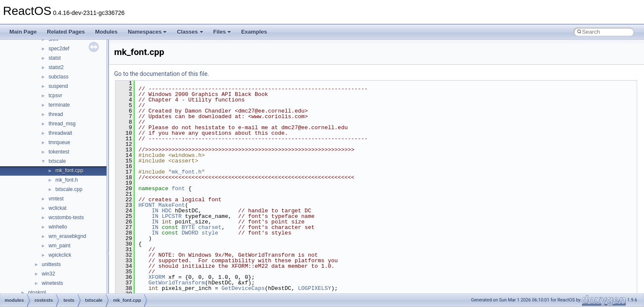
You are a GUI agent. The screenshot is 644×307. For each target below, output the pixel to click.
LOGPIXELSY (314, 288)
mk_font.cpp (69, 171)
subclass (59, 77)
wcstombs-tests (66, 217)
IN (155, 211)
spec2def (59, 49)
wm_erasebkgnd (67, 236)
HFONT (147, 205)
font (178, 188)
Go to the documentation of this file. (162, 74)
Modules (106, 32)
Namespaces (147, 32)
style (210, 233)
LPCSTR (172, 216)
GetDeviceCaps (243, 288)
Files (222, 32)
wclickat (57, 208)
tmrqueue (59, 142)
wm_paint (59, 246)
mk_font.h (67, 180)
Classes (190, 32)
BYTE (188, 227)
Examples (254, 32)
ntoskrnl (37, 293)
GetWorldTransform (177, 283)
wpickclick (60, 255)
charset (210, 227)
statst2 (56, 67)
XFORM (157, 277)
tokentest (59, 152)
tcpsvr (55, 96)
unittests (51, 264)
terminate (59, 105)
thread (56, 114)
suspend (58, 86)
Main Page (23, 32)
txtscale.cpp (69, 189)
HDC (167, 211)
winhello (58, 227)
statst (55, 58)
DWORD (190, 233)
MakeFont (172, 205)
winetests (52, 283)
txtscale (57, 161)
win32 (48, 274)
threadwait (60, 133)
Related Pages (66, 32)
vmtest (56, 199)
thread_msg (62, 124)
